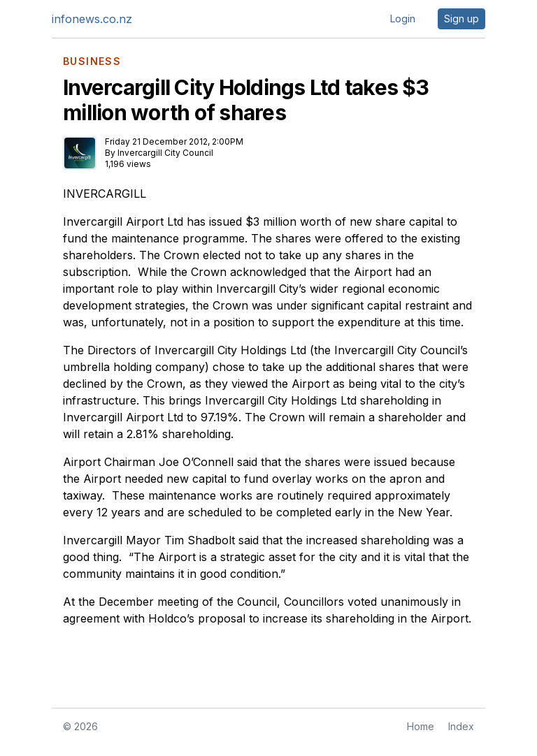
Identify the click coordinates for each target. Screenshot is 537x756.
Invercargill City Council (165, 153)
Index (461, 726)
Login (403, 19)
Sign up (461, 19)
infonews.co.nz (92, 19)
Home (421, 726)
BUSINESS (92, 61)
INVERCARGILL (105, 194)
